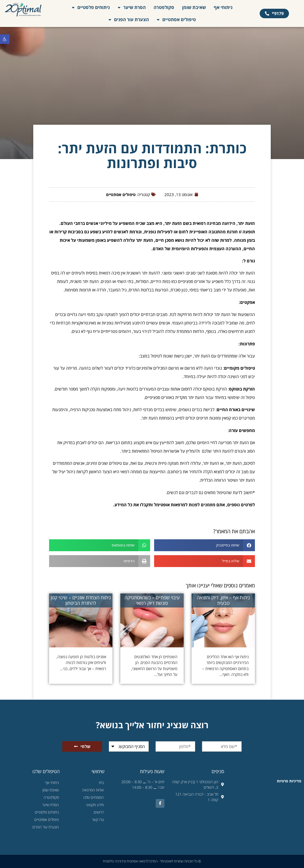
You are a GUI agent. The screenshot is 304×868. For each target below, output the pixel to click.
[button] (5, 39)
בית (101, 783)
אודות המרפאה (93, 790)
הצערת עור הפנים (129, 20)
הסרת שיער (132, 8)
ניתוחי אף (223, 7)
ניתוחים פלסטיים (91, 8)
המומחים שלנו (94, 797)
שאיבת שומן (194, 7)
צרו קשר (98, 820)
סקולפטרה (164, 7)
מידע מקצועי (95, 805)
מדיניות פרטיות (289, 781)
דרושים (99, 812)
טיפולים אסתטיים (176, 20)
